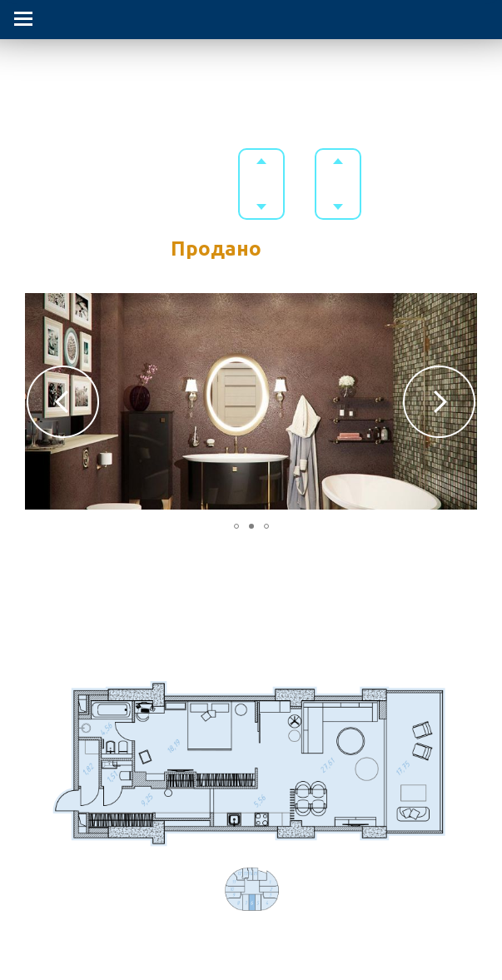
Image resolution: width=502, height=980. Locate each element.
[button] (63, 402)
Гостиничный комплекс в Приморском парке (251, 72)
